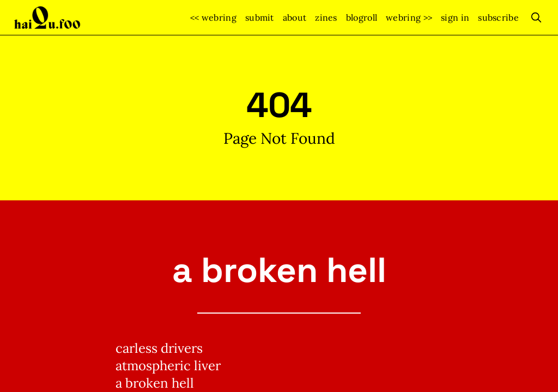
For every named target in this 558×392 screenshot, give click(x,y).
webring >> (409, 17)
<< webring (213, 17)
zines (326, 17)
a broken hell (279, 270)
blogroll (362, 17)
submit (260, 17)
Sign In (455, 17)
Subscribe (498, 17)
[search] (536, 17)
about (295, 17)
